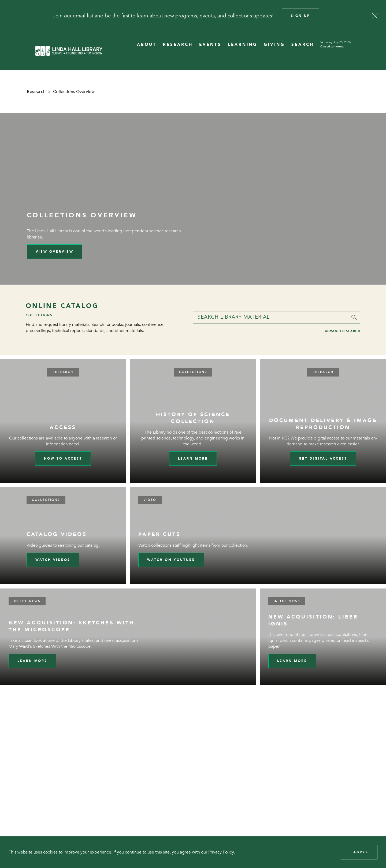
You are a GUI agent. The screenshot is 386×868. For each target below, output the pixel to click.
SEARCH (303, 45)
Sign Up (300, 16)
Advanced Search (343, 331)
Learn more (193, 459)
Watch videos (53, 560)
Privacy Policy (221, 852)
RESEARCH (178, 45)
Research (36, 92)
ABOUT (147, 45)
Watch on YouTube (171, 560)
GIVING (274, 45)
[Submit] (354, 317)
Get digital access (323, 459)
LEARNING (243, 45)
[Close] (375, 16)
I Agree (359, 852)
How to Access (63, 459)
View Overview (55, 252)
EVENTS (210, 45)
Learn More (32, 661)
